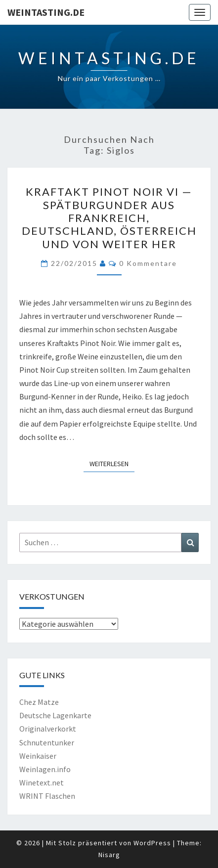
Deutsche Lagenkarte (55, 715)
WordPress (152, 843)
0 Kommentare (148, 263)
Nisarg (109, 855)
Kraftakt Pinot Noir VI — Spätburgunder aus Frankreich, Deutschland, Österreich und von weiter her (109, 218)
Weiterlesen (112, 463)
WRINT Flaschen (47, 796)
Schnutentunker (47, 742)
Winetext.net (42, 782)
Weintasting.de (46, 12)
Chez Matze (39, 702)
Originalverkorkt (48, 729)
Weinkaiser (38, 756)
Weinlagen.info (45, 769)
